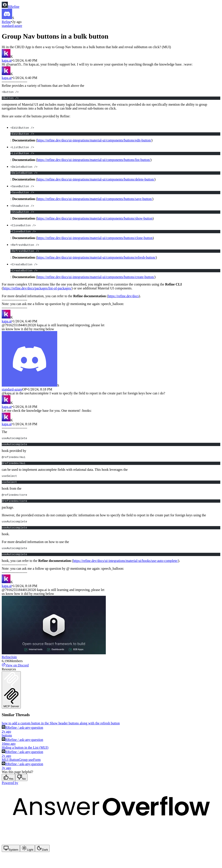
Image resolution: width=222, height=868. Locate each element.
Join (14, 671)
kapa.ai (7, 60)
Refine (6, 22)
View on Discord (15, 680)
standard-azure (12, 26)
